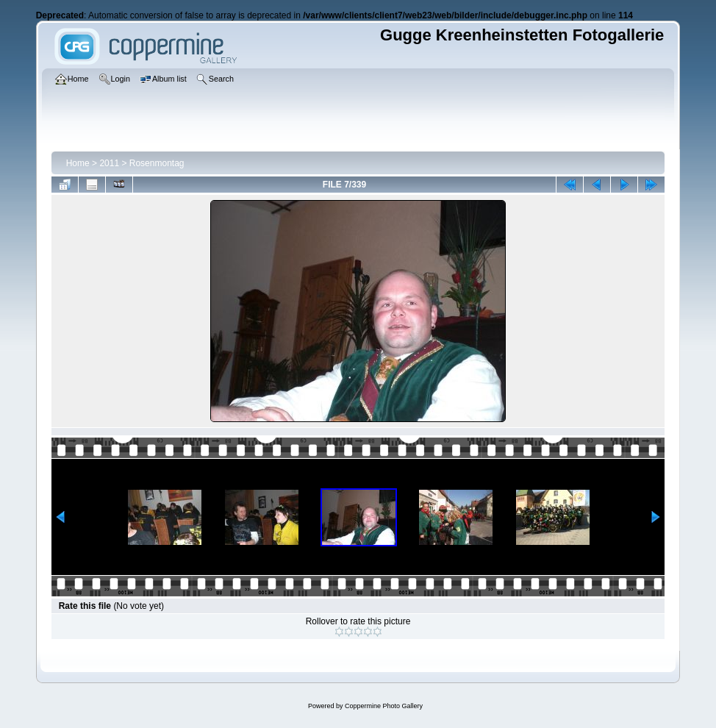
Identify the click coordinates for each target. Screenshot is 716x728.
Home (78, 163)
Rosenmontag (157, 163)
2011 (109, 163)
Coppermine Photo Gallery (384, 706)
